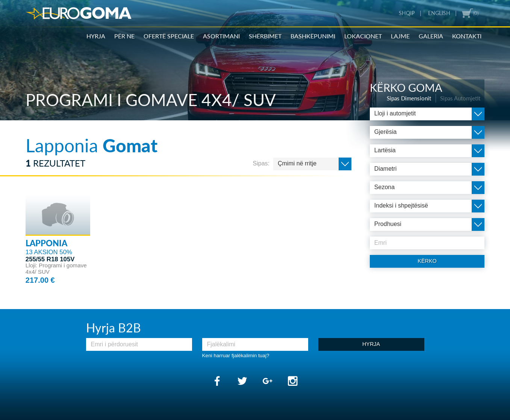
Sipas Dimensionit (409, 98)
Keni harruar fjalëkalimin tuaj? (236, 356)
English (439, 13)
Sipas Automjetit (460, 98)
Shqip (407, 13)
